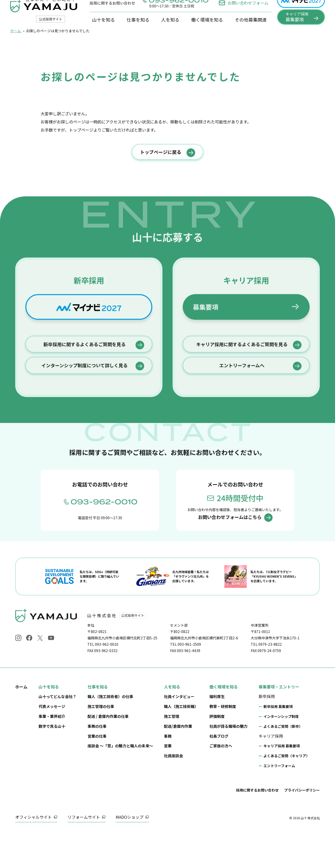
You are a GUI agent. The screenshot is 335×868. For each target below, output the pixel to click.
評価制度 (217, 752)
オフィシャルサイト (33, 853)
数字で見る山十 (52, 762)
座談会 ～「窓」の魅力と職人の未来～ (120, 782)
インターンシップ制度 (281, 752)
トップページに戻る (161, 174)
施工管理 (172, 752)
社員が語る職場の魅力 (228, 762)
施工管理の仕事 (101, 742)
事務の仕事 (97, 762)
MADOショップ (130, 853)
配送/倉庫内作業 (178, 762)
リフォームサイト (84, 853)
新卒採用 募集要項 (278, 742)
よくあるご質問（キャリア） (287, 791)
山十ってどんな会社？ (57, 732)
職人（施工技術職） (181, 742)
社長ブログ (219, 772)
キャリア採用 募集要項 (282, 782)
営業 (168, 782)
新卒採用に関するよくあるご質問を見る (85, 403)
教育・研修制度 (223, 742)
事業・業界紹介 (52, 752)
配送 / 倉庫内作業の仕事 (108, 752)
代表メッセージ (52, 742)
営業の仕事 (97, 772)
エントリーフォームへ (242, 426)
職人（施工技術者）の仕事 (110, 732)
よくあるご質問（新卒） (283, 762)
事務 (168, 772)
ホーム (21, 722)
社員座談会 (173, 791)
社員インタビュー (179, 732)
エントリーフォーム (279, 801)
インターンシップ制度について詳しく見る (85, 426)
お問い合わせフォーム (243, 12)
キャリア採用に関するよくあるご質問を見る (242, 403)
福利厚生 (217, 732)
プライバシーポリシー (302, 826)
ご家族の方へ (221, 782)
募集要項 (206, 362)
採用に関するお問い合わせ (257, 826)
